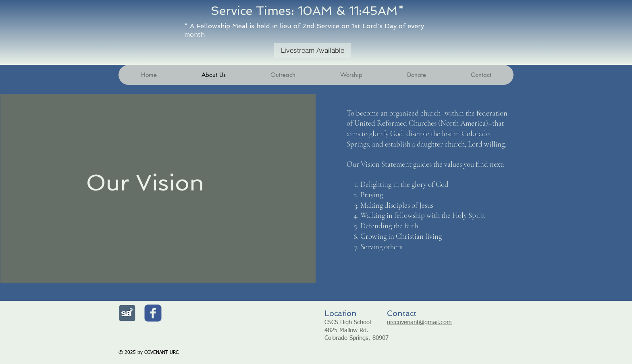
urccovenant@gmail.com (419, 322)
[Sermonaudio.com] (127, 313)
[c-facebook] (153, 313)
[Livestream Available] (312, 50)
